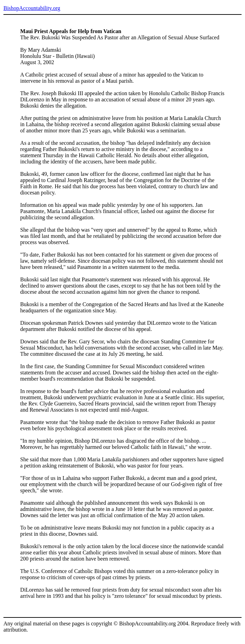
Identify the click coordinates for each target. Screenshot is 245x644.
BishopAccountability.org (32, 8)
